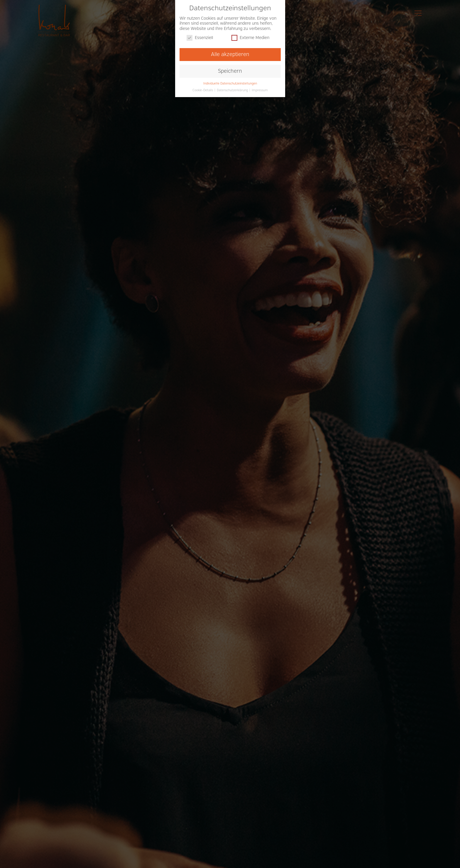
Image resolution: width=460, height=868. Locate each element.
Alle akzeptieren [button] (230, 54)
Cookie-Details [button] (203, 89)
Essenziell (200, 37)
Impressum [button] (260, 89)
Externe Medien (250, 37)
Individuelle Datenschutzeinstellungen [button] (230, 83)
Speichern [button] (230, 70)
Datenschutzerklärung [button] (233, 89)
